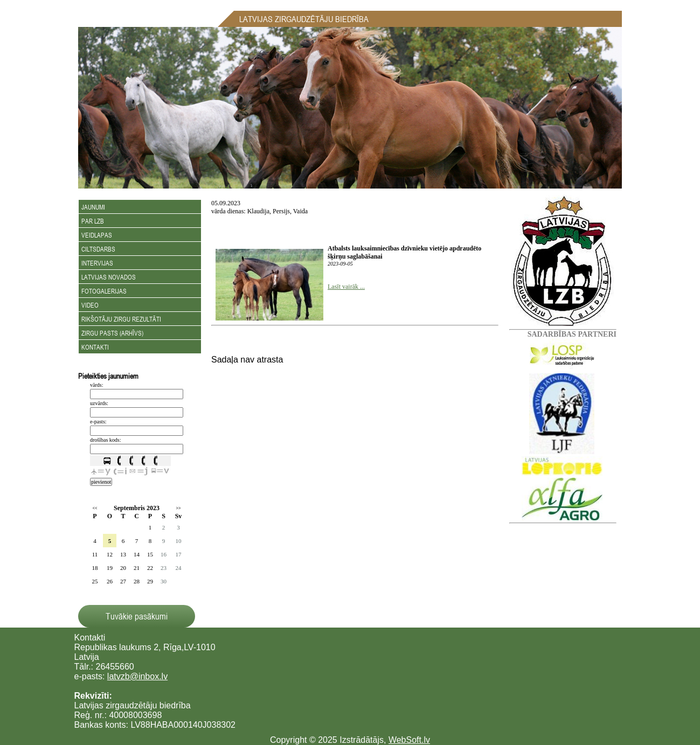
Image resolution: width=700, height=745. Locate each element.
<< (95, 508)
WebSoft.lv (409, 740)
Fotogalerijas (104, 291)
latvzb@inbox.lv (137, 676)
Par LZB (93, 221)
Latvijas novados (109, 277)
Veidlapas (97, 235)
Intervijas (97, 263)
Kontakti (95, 347)
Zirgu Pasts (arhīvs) (112, 333)
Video (90, 305)
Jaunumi (93, 207)
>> (178, 508)
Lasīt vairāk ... (346, 287)
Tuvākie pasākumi (137, 616)
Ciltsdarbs (98, 249)
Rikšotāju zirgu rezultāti (121, 319)
